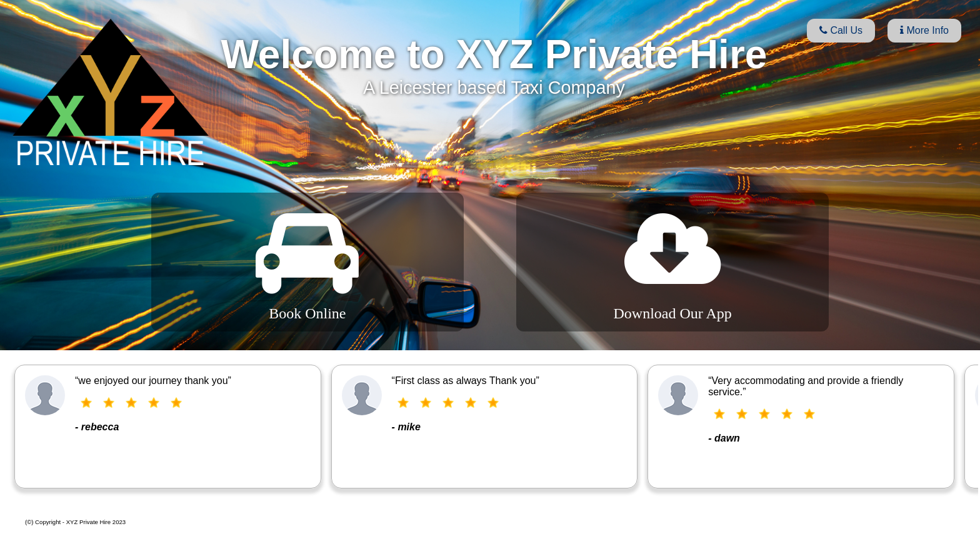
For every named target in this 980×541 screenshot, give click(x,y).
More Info (924, 30)
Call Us (841, 30)
